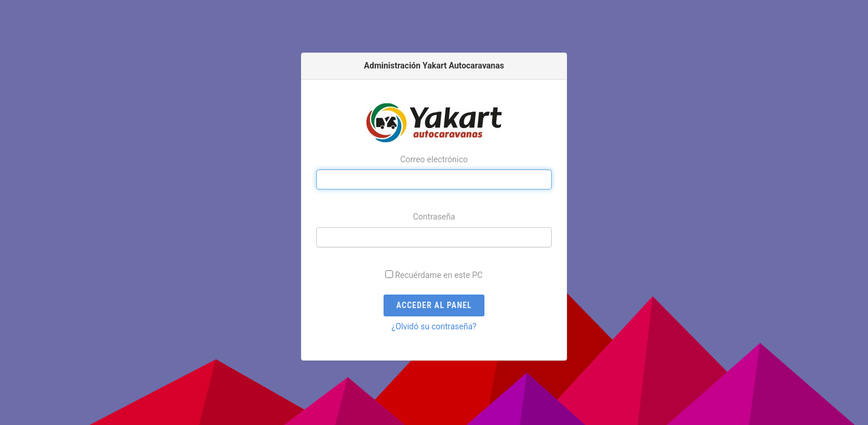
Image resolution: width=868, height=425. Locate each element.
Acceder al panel (434, 305)
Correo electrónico (434, 159)
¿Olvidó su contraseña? (434, 326)
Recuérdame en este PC (439, 275)
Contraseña (434, 217)
